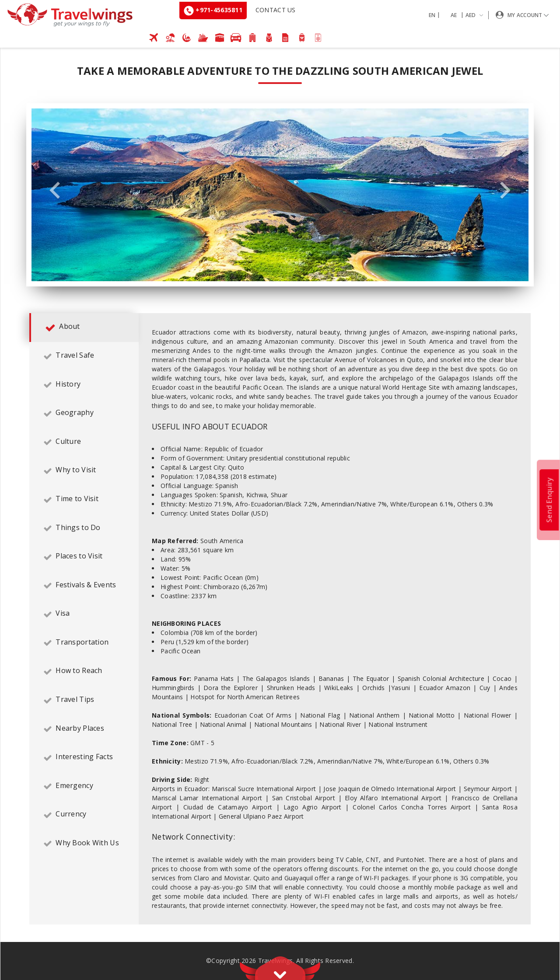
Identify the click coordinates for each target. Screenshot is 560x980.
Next (505, 190)
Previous (55, 190)
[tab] (84, 328)
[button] (458, 15)
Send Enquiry (549, 499)
